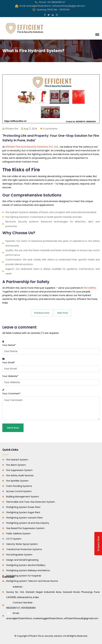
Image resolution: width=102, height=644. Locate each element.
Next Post (63, 313)
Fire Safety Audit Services (20, 475)
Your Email (9, 363)
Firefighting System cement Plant (25, 518)
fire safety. (90, 288)
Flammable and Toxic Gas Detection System (31, 502)
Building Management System (23, 497)
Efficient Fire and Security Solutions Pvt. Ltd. (32, 147)
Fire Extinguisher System (19, 555)
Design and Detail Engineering (22, 560)
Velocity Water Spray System (22, 544)
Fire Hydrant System (17, 460)
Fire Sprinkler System (17, 481)
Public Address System (18, 534)
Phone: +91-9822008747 (50, 2)
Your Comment (11, 394)
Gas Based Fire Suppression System (25, 528)
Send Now (13, 428)
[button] (97, 34)
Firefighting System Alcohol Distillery (26, 565)
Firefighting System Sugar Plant (23, 512)
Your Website (10, 376)
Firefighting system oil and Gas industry (28, 523)
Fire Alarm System (16, 465)
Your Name (9, 345)
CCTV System (14, 539)
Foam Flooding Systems (19, 486)
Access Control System (19, 491)
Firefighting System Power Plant (23, 507)
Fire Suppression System (19, 470)
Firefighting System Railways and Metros (28, 570)
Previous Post (42, 313)
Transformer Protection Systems (24, 549)
